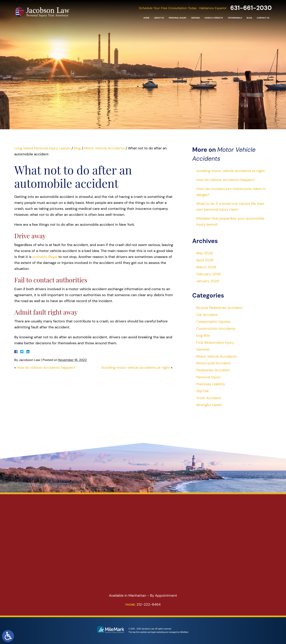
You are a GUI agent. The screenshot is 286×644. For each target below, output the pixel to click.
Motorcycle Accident (213, 363)
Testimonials (235, 19)
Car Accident (207, 315)
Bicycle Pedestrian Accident (219, 308)
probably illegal (45, 257)
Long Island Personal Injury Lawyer (42, 148)
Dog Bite (203, 336)
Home (146, 19)
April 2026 (205, 260)
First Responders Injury (215, 342)
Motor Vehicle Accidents (104, 148)
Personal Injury (177, 19)
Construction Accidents (216, 329)
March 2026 (206, 267)
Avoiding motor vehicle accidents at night (136, 368)
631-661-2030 (251, 9)
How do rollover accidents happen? (46, 368)
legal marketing (158, 632)
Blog (249, 19)
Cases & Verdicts (214, 19)
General (203, 349)
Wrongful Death (209, 405)
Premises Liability (211, 384)
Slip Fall (202, 391)
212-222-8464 (143, 604)
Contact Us (263, 19)
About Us (159, 19)
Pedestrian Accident (213, 370)
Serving (196, 19)
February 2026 (208, 274)
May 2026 (204, 253)
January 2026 (208, 281)
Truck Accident (209, 398)
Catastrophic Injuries (213, 322)
